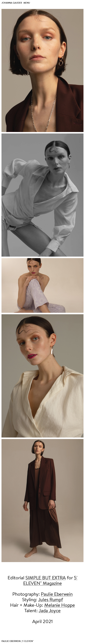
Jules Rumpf (51, 600)
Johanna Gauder (12, 3)
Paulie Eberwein (57, 594)
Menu (27, 3)
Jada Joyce (50, 611)
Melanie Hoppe (60, 605)
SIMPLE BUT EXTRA (46, 578)
